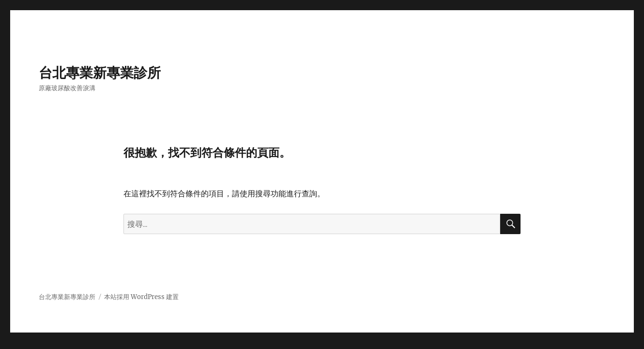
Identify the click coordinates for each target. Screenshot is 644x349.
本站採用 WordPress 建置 (141, 297)
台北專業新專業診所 (100, 73)
